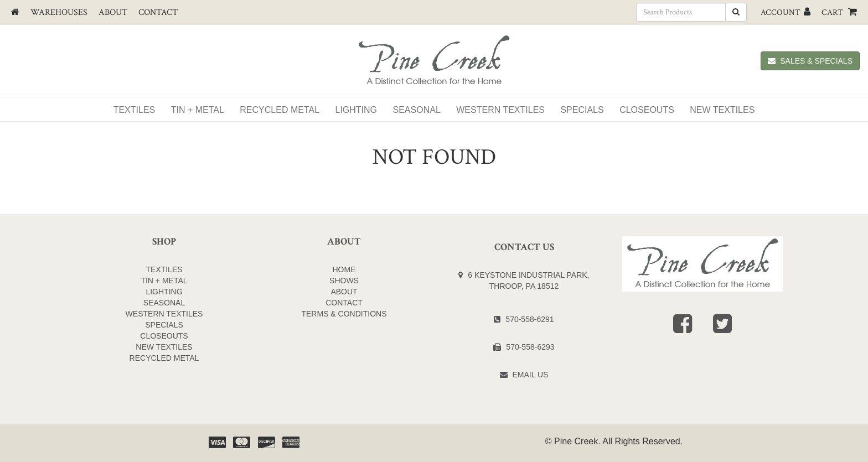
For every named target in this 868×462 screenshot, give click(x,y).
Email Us (531, 375)
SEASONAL (164, 303)
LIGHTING (164, 292)
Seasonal (417, 110)
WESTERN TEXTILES (500, 110)
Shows (344, 281)
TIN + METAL (164, 281)
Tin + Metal (198, 110)
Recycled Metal (280, 110)
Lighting (356, 110)
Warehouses (59, 12)
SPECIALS (582, 110)
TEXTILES (164, 269)
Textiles (135, 110)
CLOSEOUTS (164, 336)
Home (344, 269)
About (113, 12)
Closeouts (647, 110)
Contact (158, 12)
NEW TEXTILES (722, 110)
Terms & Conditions (344, 314)
